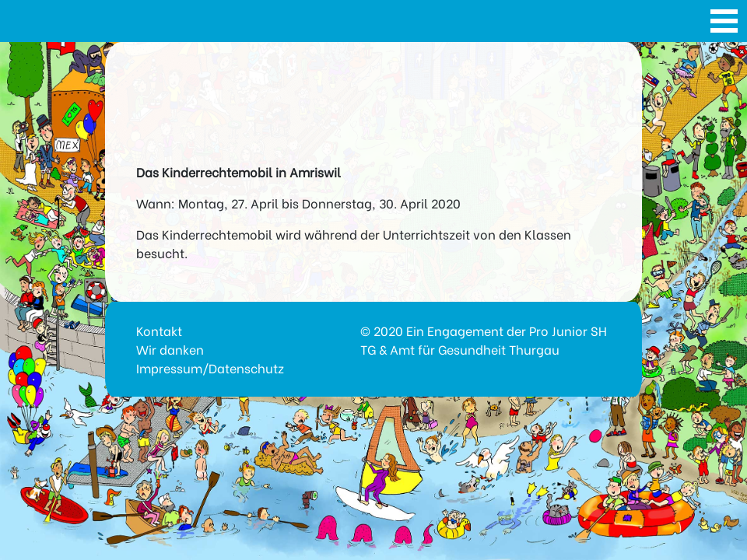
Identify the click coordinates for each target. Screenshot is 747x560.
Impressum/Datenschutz (210, 367)
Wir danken (170, 349)
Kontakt (159, 330)
